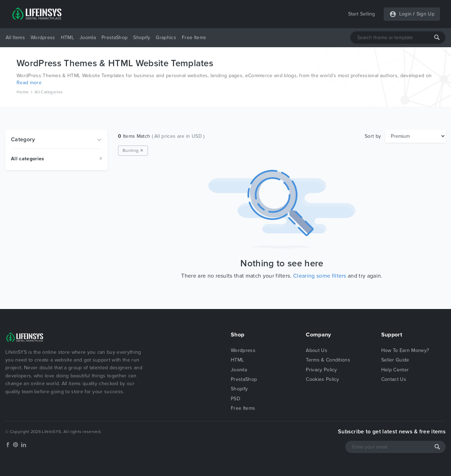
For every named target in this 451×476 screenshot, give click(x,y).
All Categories (49, 92)
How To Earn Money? (405, 350)
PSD (236, 399)
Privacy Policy (321, 370)
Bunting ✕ (133, 150)
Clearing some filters (320, 276)
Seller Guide (395, 360)
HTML (67, 38)
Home (23, 92)
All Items (15, 38)
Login (406, 14)
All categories (27, 159)
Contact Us (394, 379)
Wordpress (43, 38)
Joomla (88, 38)
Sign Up (425, 14)
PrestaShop (115, 38)
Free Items (194, 38)
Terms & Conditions (328, 360)
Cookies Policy (322, 379)
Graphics (166, 38)
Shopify (142, 38)
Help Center (395, 370)
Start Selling (362, 14)
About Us (317, 350)
